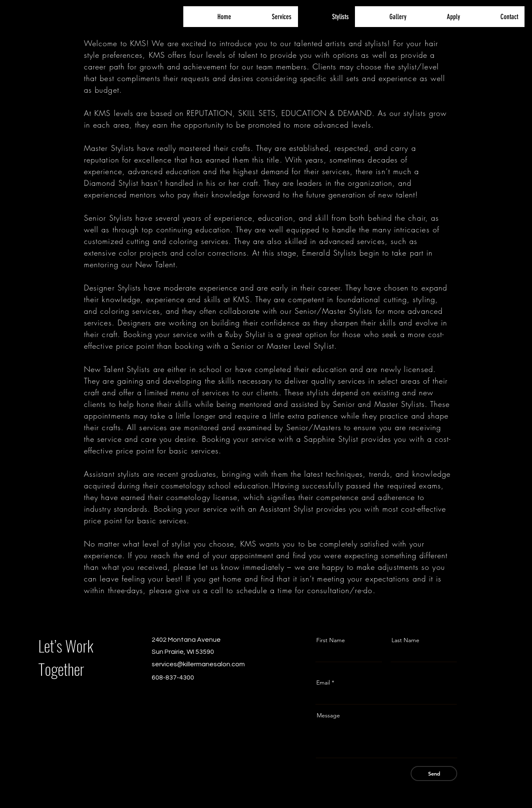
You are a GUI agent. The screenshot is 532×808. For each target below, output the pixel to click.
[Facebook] (155, 693)
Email (323, 682)
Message (328, 715)
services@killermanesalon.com (198, 664)
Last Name (405, 640)
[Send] (434, 774)
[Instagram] (168, 693)
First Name (331, 640)
